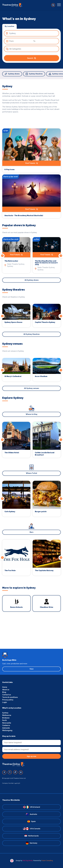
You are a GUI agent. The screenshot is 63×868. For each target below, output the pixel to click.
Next (61, 256)
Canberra (6, 725)
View (32, 669)
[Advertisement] (31, 633)
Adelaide (6, 728)
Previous (2, 256)
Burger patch (41, 512)
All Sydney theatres (31, 334)
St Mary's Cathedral (13, 376)
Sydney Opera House (13, 322)
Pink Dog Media (28, 861)
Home (5, 687)
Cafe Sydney (10, 512)
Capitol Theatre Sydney (45, 322)
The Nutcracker (11, 261)
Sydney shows (12, 74)
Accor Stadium (41, 376)
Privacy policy (8, 700)
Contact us (7, 695)
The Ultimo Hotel (12, 453)
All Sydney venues (31, 388)
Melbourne (7, 715)
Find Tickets (32, 163)
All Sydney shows (32, 280)
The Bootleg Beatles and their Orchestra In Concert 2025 (46, 263)
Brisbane (6, 718)
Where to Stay (32, 414)
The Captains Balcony (44, 570)
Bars (31, 532)
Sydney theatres (34, 74)
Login (5, 702)
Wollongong (7, 730)
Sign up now (31, 756)
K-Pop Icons (10, 170)
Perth (5, 720)
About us (6, 690)
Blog (4, 692)
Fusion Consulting (47, 861)
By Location (9, 26)
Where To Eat (31, 473)
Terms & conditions (10, 697)
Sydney (5, 713)
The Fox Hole (10, 570)
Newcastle (7, 723)
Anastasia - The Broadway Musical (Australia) (24, 216)
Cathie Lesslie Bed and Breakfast (45, 454)
